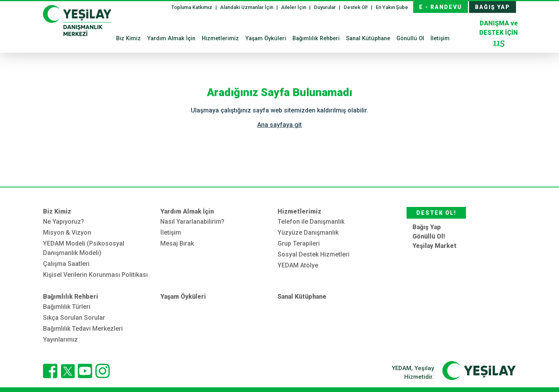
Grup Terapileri (299, 243)
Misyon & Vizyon (67, 233)
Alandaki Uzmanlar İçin (247, 7)
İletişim (440, 38)
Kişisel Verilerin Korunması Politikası (95, 275)
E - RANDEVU (441, 7)
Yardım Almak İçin (171, 38)
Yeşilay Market (434, 246)
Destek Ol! (356, 7)
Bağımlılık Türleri (67, 307)
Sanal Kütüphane (368, 38)
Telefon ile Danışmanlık (311, 222)
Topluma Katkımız (192, 7)
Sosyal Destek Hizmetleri (314, 254)
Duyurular (325, 7)
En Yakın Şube (392, 7)
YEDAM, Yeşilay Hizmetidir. (413, 373)
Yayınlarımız (60, 339)
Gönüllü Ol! (429, 236)
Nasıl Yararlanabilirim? (192, 222)
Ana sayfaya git (279, 125)
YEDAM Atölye (298, 265)
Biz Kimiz (128, 38)
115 (499, 42)
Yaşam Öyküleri (266, 38)
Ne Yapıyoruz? (64, 222)
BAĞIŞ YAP (493, 7)
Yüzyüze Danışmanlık (308, 233)
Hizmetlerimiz (220, 38)
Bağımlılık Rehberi (316, 38)
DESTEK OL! (436, 213)
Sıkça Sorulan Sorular (74, 318)
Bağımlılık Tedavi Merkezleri (83, 329)
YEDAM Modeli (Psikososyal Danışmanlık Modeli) (84, 248)
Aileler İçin (294, 7)
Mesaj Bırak (177, 243)
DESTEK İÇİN (499, 34)
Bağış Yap (427, 227)
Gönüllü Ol (410, 38)
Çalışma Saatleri (66, 264)
